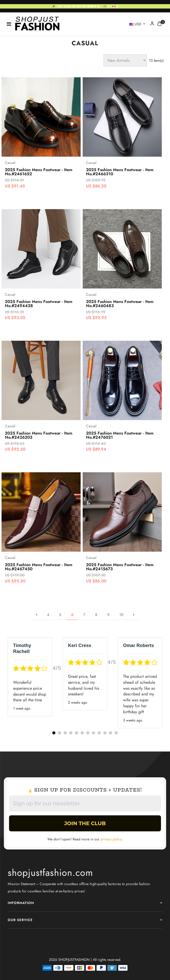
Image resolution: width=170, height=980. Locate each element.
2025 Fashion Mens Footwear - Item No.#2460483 (120, 304)
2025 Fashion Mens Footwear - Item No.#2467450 (39, 567)
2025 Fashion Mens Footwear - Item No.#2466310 (120, 172)
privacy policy (111, 839)
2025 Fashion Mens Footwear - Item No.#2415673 (120, 567)
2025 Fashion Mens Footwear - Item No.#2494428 (39, 304)
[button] (54, 733)
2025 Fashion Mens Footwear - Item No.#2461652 (39, 172)
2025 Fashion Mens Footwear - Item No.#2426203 (39, 435)
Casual (10, 163)
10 (121, 615)
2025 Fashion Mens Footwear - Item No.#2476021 (120, 435)
